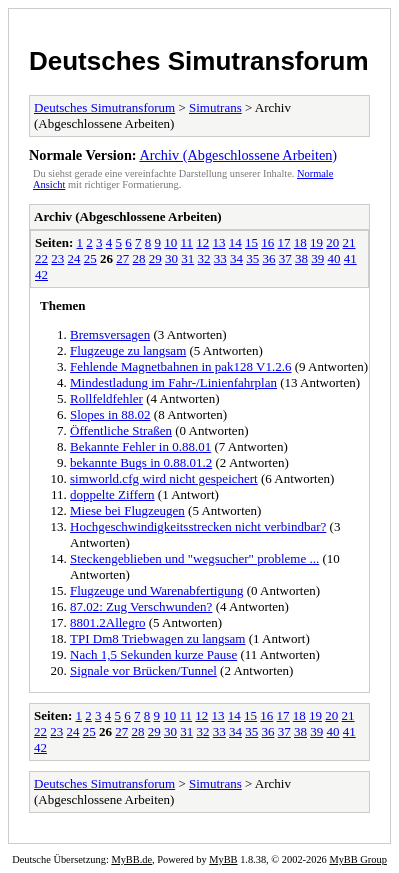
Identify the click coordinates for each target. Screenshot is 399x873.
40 (334, 258)
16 (267, 242)
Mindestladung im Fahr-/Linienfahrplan (173, 382)
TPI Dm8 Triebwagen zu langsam (157, 638)
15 (251, 242)
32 (204, 258)
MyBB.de (131, 859)
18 (300, 242)
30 (171, 258)
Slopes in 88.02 (110, 414)
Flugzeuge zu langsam (128, 350)
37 (285, 258)
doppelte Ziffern (112, 494)
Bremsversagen (110, 334)
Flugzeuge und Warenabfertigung (156, 590)
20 (332, 242)
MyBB (223, 859)
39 (317, 258)
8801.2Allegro (107, 622)
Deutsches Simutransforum (199, 61)
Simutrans (215, 107)
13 (219, 242)
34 (236, 258)
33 (220, 258)
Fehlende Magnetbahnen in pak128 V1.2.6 (180, 366)
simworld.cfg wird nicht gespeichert (164, 478)
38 (301, 258)
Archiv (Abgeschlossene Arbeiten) (238, 155)
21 (349, 242)
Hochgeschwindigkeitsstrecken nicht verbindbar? (198, 526)
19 (316, 242)
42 (41, 274)
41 (350, 258)
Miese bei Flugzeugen (127, 510)
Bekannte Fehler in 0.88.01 (140, 446)
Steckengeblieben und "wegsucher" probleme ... (194, 558)
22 (41, 258)
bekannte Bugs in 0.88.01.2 (141, 462)
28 (139, 258)
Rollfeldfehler (106, 398)
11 (187, 242)
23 (57, 258)
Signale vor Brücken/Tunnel (143, 670)
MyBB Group (357, 859)
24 (74, 258)
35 (252, 258)
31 (187, 258)
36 (269, 258)
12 (202, 242)
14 (235, 242)
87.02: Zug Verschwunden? (141, 606)
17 (284, 242)
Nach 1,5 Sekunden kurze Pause (153, 654)
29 (155, 258)
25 (90, 258)
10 (170, 242)
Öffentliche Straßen (121, 430)
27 (122, 258)
